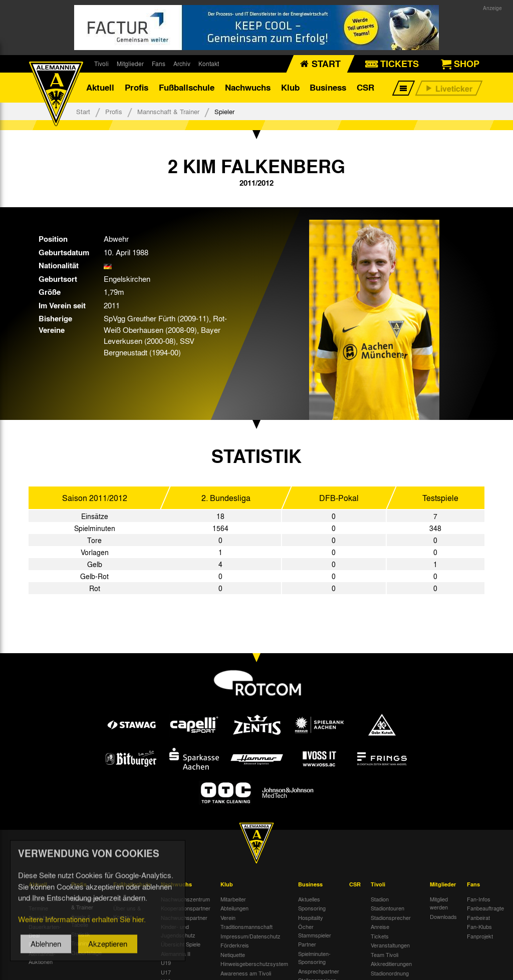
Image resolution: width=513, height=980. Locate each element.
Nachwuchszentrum (185, 899)
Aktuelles (309, 899)
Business (328, 87)
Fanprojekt (480, 936)
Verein (228, 917)
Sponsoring (312, 908)
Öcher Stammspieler (315, 931)
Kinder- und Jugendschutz (178, 931)
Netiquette (233, 954)
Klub (290, 87)
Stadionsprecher (391, 917)
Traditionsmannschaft (246, 926)
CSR (365, 87)
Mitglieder (130, 64)
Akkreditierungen (391, 963)
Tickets (380, 936)
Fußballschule (187, 87)
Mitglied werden (439, 903)
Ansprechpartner (319, 971)
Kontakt (209, 64)
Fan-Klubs (479, 926)
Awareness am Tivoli (246, 973)
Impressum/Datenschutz (250, 936)
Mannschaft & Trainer (168, 111)
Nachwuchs (248, 87)
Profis (137, 87)
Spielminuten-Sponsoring (314, 958)
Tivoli (101, 64)
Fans (159, 64)
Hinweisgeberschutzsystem (254, 963)
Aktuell (100, 87)
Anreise (380, 926)
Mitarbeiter (233, 899)
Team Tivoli (384, 954)
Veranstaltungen (390, 945)
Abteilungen (234, 908)
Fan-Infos (479, 899)
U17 (166, 972)
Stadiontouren (388, 908)
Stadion (380, 899)
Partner (307, 944)
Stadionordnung (390, 973)
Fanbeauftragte (485, 908)
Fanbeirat (478, 917)
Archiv (182, 64)
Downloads (443, 916)
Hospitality (311, 917)
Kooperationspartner (186, 908)
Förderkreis (235, 945)
